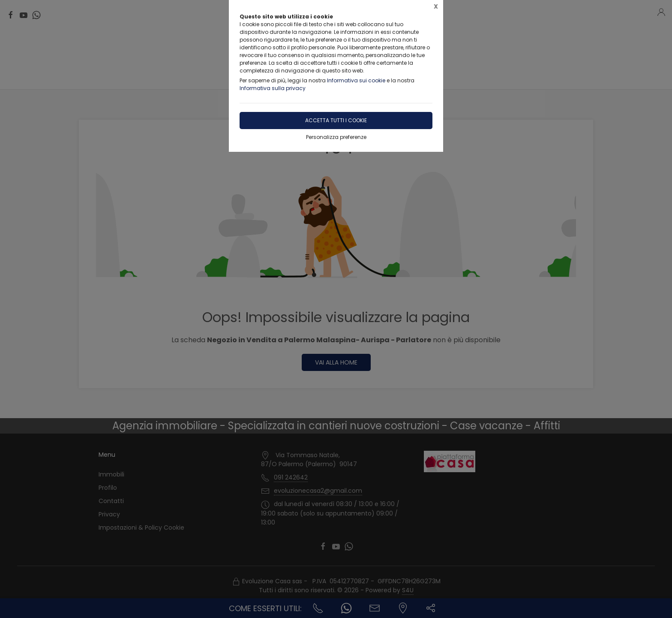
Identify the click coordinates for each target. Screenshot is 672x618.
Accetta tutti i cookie (336, 120)
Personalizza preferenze (336, 137)
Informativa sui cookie (356, 80)
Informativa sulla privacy (273, 88)
